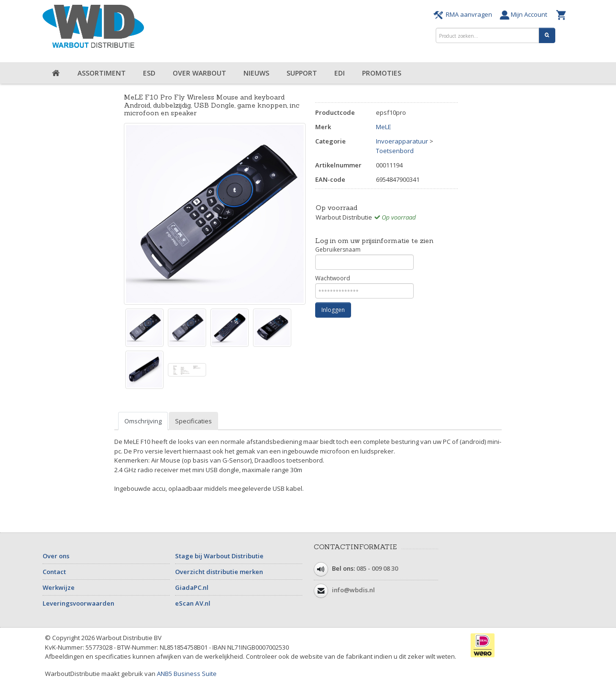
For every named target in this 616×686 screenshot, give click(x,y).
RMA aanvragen (464, 14)
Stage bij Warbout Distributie (219, 556)
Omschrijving (143, 421)
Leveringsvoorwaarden (78, 603)
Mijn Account (526, 14)
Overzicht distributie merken (219, 572)
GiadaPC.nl (192, 587)
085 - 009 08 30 (377, 569)
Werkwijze (59, 587)
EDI (340, 73)
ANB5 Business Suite (187, 674)
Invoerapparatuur (402, 141)
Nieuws (256, 73)
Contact (54, 572)
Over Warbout (199, 73)
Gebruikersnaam (364, 258)
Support (302, 73)
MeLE (384, 127)
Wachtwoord (364, 286)
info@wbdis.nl (353, 590)
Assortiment (102, 73)
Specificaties (193, 421)
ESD (149, 73)
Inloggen (333, 310)
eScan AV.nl (193, 603)
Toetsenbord (395, 151)
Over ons (56, 556)
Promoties (382, 73)
